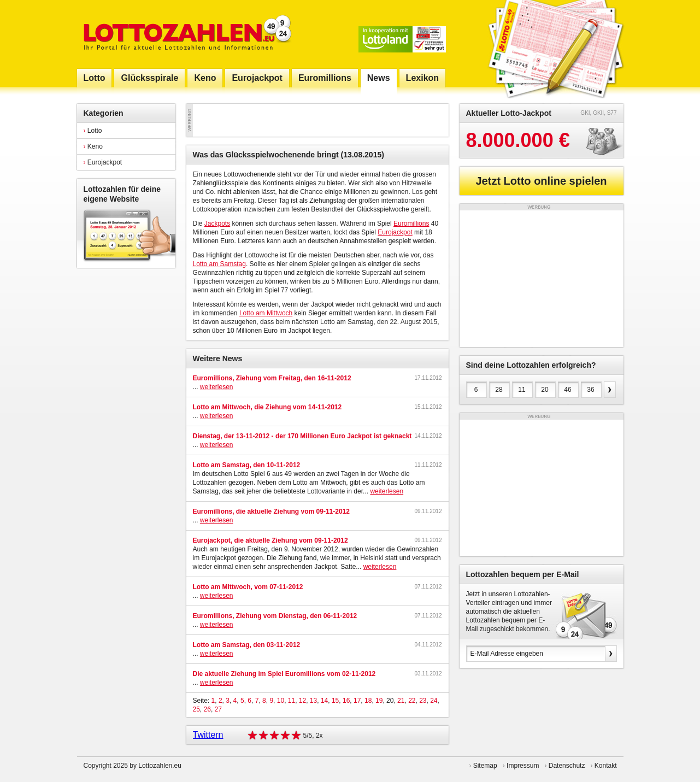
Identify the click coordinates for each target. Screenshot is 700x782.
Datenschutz (567, 766)
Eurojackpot (103, 162)
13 (313, 701)
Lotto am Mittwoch (266, 313)
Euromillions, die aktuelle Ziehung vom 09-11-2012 (271, 511)
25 (196, 709)
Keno (93, 146)
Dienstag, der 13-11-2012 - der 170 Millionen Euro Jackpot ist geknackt (302, 436)
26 (207, 709)
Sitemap (485, 766)
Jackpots (217, 224)
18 (368, 701)
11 (292, 701)
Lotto (93, 131)
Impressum (523, 766)
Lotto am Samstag (219, 264)
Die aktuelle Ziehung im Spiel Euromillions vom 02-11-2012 (284, 674)
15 (335, 701)
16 (346, 701)
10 (281, 701)
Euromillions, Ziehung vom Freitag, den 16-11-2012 (272, 378)
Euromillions (411, 224)
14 (324, 701)
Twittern (208, 735)
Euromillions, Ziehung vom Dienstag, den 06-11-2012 (275, 616)
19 (379, 701)
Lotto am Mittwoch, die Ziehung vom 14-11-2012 (267, 407)
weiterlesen (217, 387)
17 (357, 701)
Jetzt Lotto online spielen (541, 181)
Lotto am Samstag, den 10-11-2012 (247, 465)
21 (401, 701)
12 (302, 701)
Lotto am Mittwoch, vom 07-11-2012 (248, 587)
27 (218, 709)
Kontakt (606, 766)
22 (412, 701)
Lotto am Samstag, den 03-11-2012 (247, 645)
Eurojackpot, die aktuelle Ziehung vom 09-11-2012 (270, 540)
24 (434, 701)
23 (423, 701)
